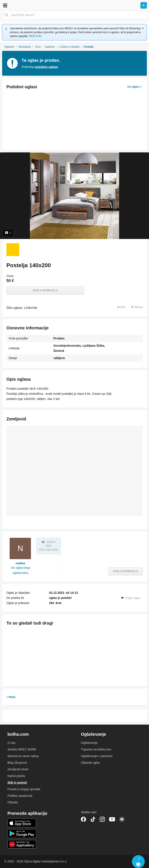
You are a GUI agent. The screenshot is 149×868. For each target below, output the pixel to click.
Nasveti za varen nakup (23, 756)
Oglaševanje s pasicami (97, 756)
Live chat (138, 862)
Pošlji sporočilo (45, 290)
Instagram (102, 819)
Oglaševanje (89, 743)
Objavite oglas (90, 763)
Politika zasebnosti (20, 796)
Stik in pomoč (17, 783)
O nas (11, 743)
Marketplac (25, 47)
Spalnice (50, 47)
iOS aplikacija (22, 823)
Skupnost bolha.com (122, 819)
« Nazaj (11, 697)
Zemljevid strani (18, 769)
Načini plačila (16, 776)
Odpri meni (5, 5)
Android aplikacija (22, 834)
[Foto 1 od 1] (13, 250)
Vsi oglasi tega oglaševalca (20, 570)
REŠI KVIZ (35, 36)
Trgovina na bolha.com (96, 749)
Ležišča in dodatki (69, 47)
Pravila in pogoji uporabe (24, 789)
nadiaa (20, 563)
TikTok (93, 819)
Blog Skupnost (17, 763)
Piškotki (13, 802)
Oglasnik (9, 47)
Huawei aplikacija (22, 844)
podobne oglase (46, 67)
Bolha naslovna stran (74, 5)
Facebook (83, 819)
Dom (38, 47)
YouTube (112, 819)
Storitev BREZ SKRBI (22, 749)
